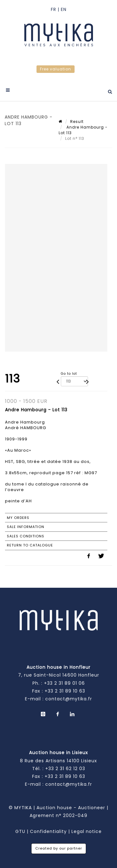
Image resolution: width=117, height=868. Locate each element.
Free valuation (56, 69)
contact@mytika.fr (69, 699)
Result (77, 122)
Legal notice (87, 831)
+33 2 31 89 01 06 (64, 683)
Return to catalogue (30, 545)
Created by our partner (59, 848)
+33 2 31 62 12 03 (65, 769)
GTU (20, 831)
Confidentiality (48, 831)
